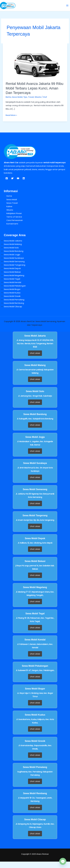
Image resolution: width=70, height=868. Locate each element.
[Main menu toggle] (67, 6)
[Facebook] (7, 178)
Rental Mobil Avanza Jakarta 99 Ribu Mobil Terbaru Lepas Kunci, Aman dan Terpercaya (34, 88)
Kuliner (9, 206)
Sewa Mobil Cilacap (13, 307)
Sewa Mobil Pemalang (14, 300)
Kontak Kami (12, 224)
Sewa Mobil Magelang (14, 275)
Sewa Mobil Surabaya (14, 258)
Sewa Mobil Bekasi (12, 272)
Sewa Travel (12, 203)
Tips (25, 97)
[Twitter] (12, 178)
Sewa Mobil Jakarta (13, 241)
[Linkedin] (24, 178)
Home (9, 196)
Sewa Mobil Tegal (12, 279)
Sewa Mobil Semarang (14, 262)
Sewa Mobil (17, 97)
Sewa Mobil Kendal (12, 282)
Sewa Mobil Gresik (12, 296)
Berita (8, 97)
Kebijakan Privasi (14, 213)
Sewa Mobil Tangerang (15, 265)
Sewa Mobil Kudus (12, 293)
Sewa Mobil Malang (13, 244)
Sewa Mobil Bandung (14, 251)
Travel (31, 97)
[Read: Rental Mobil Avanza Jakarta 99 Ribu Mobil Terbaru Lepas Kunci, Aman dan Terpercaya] (35, 61)
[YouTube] (18, 178)
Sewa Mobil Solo (11, 248)
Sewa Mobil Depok (12, 268)
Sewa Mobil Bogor (12, 289)
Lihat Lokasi (35, 353)
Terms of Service (14, 217)
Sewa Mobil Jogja (12, 255)
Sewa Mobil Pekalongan (15, 286)
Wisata (38, 97)
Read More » (11, 115)
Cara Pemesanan (15, 220)
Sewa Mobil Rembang (14, 303)
